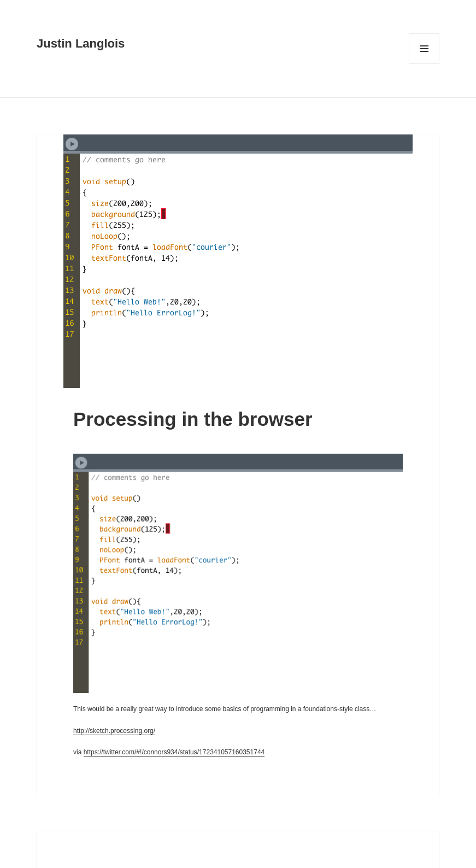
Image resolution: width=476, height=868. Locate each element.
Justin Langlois (81, 43)
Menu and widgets (424, 64)
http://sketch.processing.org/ (114, 731)
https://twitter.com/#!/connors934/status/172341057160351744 (174, 752)
